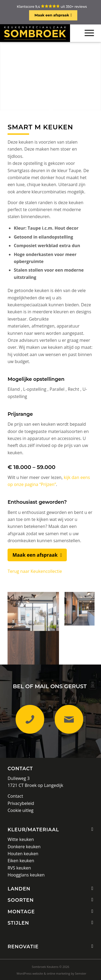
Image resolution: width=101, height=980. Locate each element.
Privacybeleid (21, 803)
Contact (20, 768)
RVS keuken (19, 868)
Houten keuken (23, 854)
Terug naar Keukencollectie (35, 571)
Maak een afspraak (52, 15)
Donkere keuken (24, 847)
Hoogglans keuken (26, 875)
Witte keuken (21, 839)
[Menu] (89, 33)
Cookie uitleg (20, 810)
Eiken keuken (21, 861)
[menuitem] (51, 974)
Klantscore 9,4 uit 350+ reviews (52, 6)
